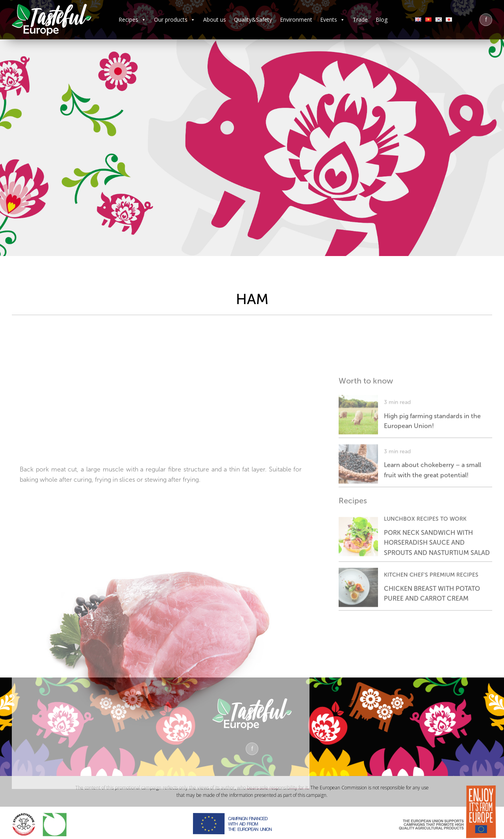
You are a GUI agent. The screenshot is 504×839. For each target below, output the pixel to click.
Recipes (132, 19)
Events (333, 19)
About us (215, 19)
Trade (360, 19)
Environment (296, 19)
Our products (175, 19)
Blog (382, 19)
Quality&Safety (253, 19)
